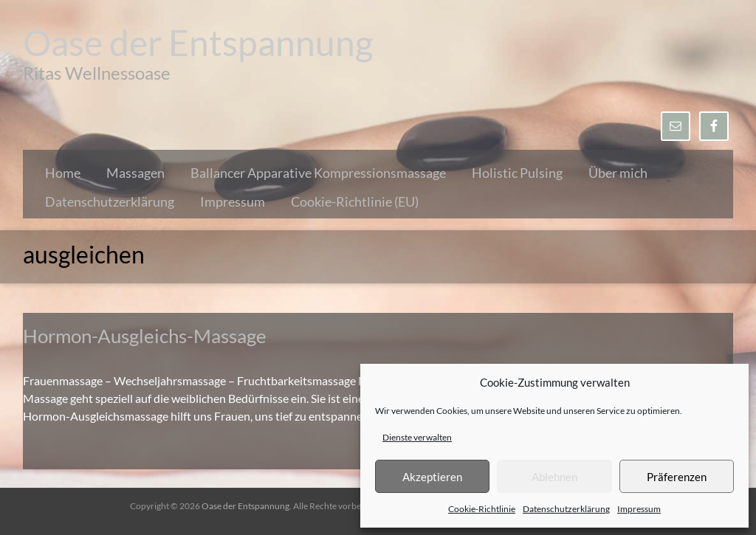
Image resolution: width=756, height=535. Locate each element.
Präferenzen (677, 477)
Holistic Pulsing (517, 173)
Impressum (639, 509)
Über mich (618, 173)
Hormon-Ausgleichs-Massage (145, 336)
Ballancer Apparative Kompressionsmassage (318, 173)
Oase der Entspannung (198, 42)
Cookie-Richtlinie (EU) (355, 201)
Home (63, 173)
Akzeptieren (432, 477)
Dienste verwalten (417, 437)
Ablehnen (554, 477)
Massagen (135, 173)
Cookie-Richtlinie (482, 509)
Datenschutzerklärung (566, 509)
